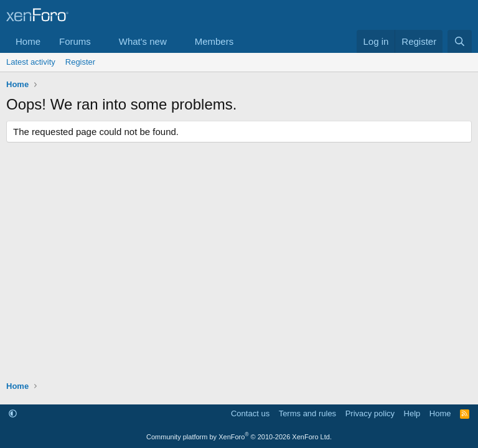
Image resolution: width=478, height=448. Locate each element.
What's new (143, 41)
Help (412, 413)
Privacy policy (370, 413)
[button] (101, 41)
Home (28, 41)
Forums (75, 41)
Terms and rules (307, 413)
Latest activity (31, 62)
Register (80, 62)
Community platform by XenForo (239, 437)
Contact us (250, 413)
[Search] (460, 41)
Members (214, 41)
